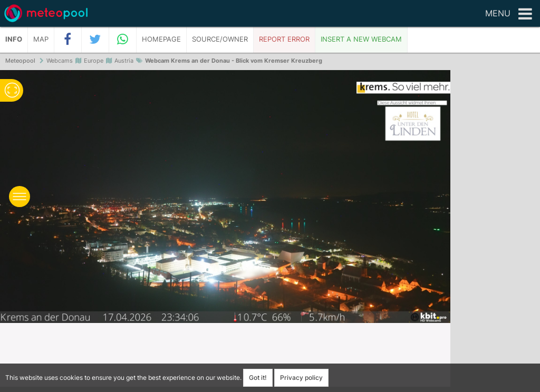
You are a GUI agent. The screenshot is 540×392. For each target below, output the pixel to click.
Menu (509, 14)
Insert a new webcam (361, 39)
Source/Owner (220, 39)
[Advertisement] (495, 232)
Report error (284, 39)
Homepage (161, 39)
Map (41, 39)
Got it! (258, 378)
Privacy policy (301, 378)
